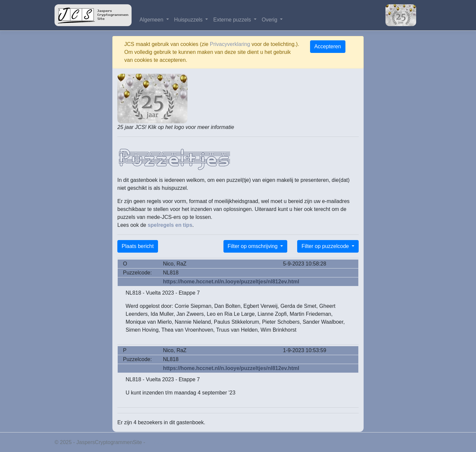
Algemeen (152, 20)
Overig (270, 20)
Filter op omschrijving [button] (254, 246)
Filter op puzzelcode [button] (326, 246)
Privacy (155, 442)
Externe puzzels (233, 20)
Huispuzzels (189, 20)
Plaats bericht (138, 246)
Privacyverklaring (230, 44)
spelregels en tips (170, 225)
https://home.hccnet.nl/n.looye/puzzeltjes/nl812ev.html (231, 282)
